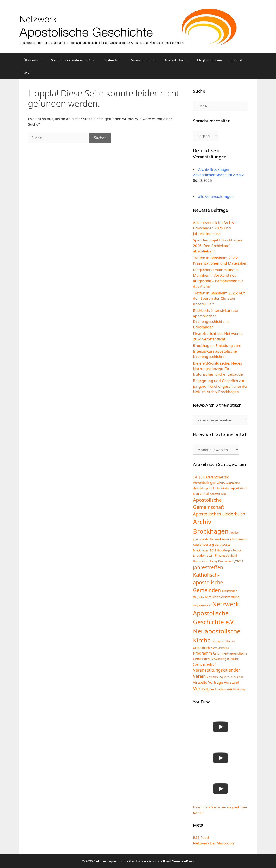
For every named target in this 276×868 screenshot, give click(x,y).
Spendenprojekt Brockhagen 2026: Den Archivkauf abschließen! (217, 246)
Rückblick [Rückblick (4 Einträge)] (233, 659)
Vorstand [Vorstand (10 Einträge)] (231, 682)
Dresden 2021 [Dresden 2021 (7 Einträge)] (203, 555)
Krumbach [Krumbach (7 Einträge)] (230, 591)
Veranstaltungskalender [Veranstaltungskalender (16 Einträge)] (216, 670)
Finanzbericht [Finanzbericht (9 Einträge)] (226, 555)
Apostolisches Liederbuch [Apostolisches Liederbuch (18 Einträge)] (219, 514)
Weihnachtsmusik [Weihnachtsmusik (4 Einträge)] (221, 689)
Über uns (35, 60)
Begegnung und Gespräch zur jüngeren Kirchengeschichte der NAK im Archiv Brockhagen (220, 386)
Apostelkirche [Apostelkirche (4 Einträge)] (218, 494)
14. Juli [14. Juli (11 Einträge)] (199, 477)
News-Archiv (179, 60)
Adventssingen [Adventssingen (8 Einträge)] (205, 483)
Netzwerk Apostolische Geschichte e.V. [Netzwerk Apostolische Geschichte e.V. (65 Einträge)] (216, 613)
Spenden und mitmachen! (75, 60)
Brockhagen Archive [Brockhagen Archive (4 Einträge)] (229, 550)
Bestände (115, 60)
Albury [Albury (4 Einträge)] (221, 483)
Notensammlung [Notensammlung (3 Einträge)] (220, 648)
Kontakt (237, 60)
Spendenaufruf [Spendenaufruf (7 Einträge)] (204, 664)
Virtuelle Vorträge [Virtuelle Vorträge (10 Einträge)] (208, 682)
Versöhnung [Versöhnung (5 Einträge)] (215, 677)
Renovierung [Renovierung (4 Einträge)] (218, 659)
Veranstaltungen (144, 60)
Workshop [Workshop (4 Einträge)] (239, 689)
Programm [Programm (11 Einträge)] (202, 653)
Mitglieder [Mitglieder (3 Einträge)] (198, 597)
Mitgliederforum (210, 60)
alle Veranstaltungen (216, 197)
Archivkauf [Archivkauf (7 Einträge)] (213, 539)
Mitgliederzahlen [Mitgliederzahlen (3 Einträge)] (202, 605)
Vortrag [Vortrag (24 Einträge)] (201, 689)
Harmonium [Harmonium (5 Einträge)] (201, 561)
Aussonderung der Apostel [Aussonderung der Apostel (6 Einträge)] (212, 544)
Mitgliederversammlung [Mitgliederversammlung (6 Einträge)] (222, 597)
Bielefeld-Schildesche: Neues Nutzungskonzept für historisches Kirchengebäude (218, 369)
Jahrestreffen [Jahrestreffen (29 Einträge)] (208, 567)
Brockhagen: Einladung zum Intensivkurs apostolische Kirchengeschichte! (217, 351)
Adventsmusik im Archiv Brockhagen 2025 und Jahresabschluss (214, 228)
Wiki (27, 73)
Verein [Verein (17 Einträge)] (199, 676)
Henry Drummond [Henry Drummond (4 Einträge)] (221, 561)
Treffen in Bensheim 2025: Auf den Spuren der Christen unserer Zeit (219, 298)
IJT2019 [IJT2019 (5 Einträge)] (238, 561)
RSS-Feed (201, 837)
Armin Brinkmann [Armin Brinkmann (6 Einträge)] (235, 539)
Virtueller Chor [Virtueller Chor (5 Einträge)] (234, 677)
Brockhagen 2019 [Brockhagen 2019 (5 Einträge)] (205, 550)
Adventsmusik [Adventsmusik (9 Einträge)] (217, 477)
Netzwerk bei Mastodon (213, 843)
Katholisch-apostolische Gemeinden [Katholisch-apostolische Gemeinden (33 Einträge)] (208, 582)
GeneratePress (183, 861)
